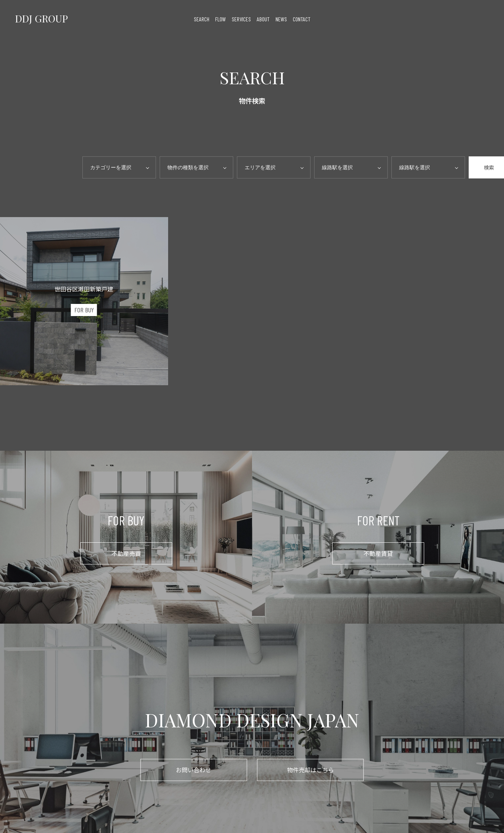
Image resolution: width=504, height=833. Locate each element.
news (281, 19)
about (263, 19)
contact (302, 19)
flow (221, 19)
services (241, 19)
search (202, 19)
